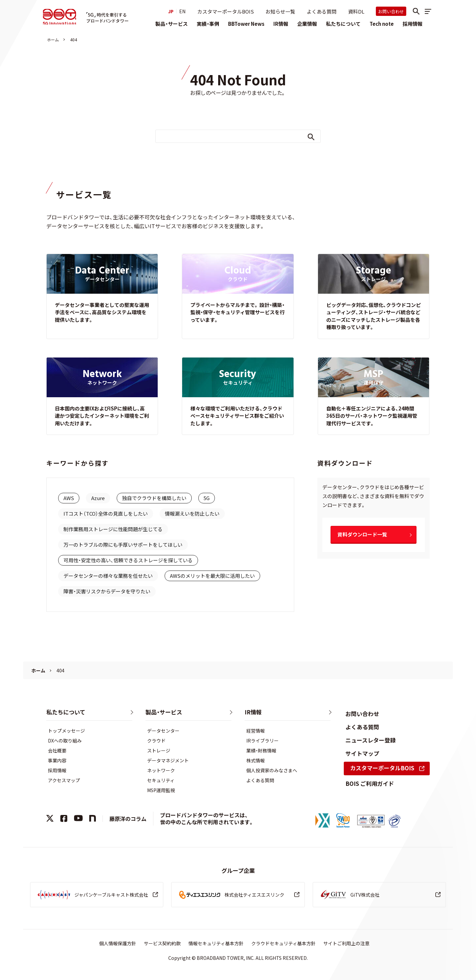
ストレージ (159, 750)
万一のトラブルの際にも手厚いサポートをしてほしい (123, 545)
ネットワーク (161, 770)
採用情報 (413, 24)
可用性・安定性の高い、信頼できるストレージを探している (128, 560)
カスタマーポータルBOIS (226, 11)
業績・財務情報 (261, 750)
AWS (69, 498)
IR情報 (281, 24)
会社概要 (57, 750)
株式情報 (256, 760)
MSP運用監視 (161, 790)
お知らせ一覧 (280, 11)
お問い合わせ (391, 11)
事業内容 (57, 760)
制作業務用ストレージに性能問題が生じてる (113, 529)
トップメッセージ (66, 731)
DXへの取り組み (65, 741)
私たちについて (343, 24)
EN (182, 11)
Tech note (382, 24)
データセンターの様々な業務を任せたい (108, 576)
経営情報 (256, 731)
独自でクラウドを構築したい (154, 498)
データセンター (163, 731)
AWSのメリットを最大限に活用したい (212, 576)
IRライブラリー (262, 741)
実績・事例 (208, 24)
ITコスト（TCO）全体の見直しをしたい (106, 513)
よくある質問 (322, 11)
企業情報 (307, 24)
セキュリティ (161, 780)
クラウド (156, 741)
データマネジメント (168, 760)
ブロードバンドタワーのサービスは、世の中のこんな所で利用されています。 (207, 818)
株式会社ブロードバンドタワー (61, 17)
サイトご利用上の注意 (346, 943)
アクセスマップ (64, 780)
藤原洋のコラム (128, 819)
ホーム (53, 40)
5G (207, 498)
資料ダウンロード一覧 (362, 534)
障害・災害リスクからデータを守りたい (107, 591)
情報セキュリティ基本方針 (216, 943)
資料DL (356, 11)
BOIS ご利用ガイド (370, 783)
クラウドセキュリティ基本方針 (283, 943)
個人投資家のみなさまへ (272, 770)
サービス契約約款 (162, 943)
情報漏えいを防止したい (192, 513)
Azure (98, 498)
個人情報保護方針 (118, 943)
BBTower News (246, 24)
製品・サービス (172, 24)
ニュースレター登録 (371, 740)
